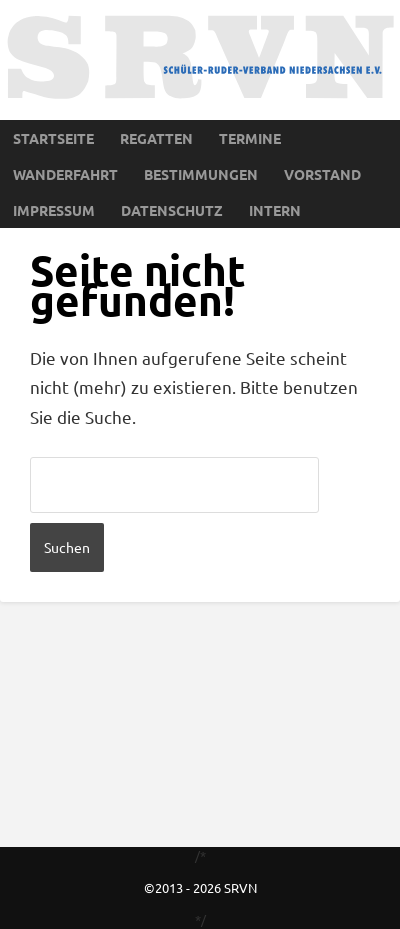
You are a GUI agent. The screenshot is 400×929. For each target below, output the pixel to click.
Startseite (53, 138)
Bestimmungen (201, 174)
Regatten (156, 138)
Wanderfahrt (65, 174)
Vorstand (322, 174)
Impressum (54, 210)
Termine (250, 138)
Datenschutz (172, 210)
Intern (275, 210)
